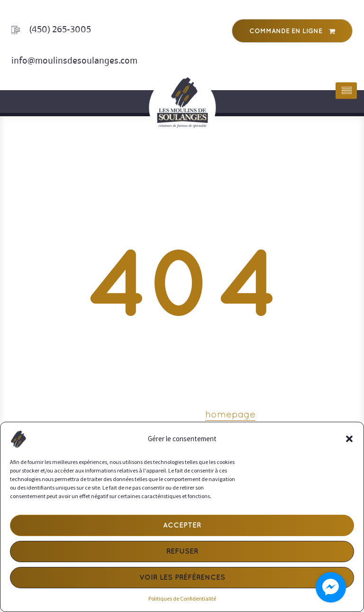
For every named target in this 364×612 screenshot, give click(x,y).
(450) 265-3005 (60, 29)
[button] (349, 439)
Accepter (182, 526)
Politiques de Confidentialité (182, 598)
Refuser (182, 552)
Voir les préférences (182, 578)
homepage (230, 415)
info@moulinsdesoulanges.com (74, 60)
